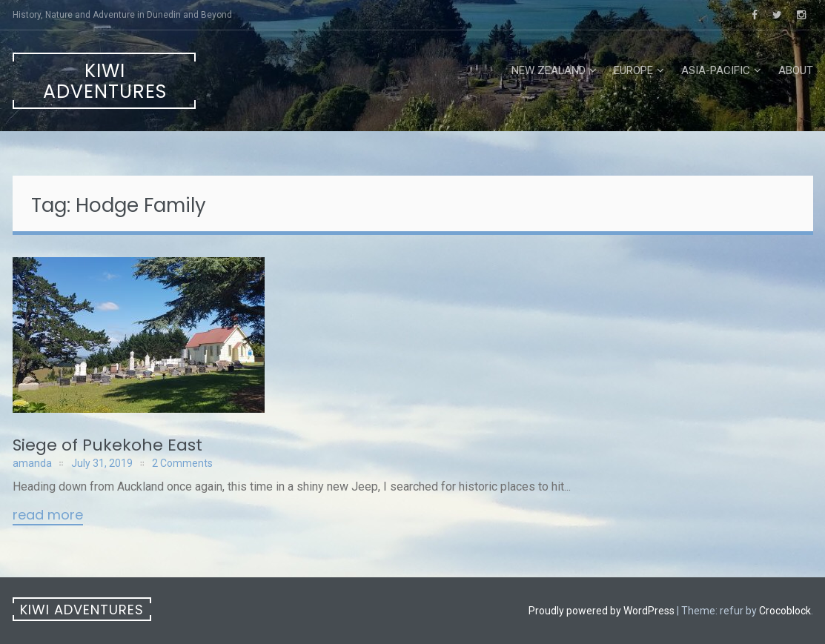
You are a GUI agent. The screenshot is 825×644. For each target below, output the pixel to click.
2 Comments (182, 463)
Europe (633, 70)
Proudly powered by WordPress (602, 611)
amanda (32, 463)
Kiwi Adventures (105, 81)
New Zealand (549, 70)
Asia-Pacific (716, 70)
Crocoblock (785, 611)
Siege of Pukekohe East (107, 445)
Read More (48, 516)
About (796, 70)
